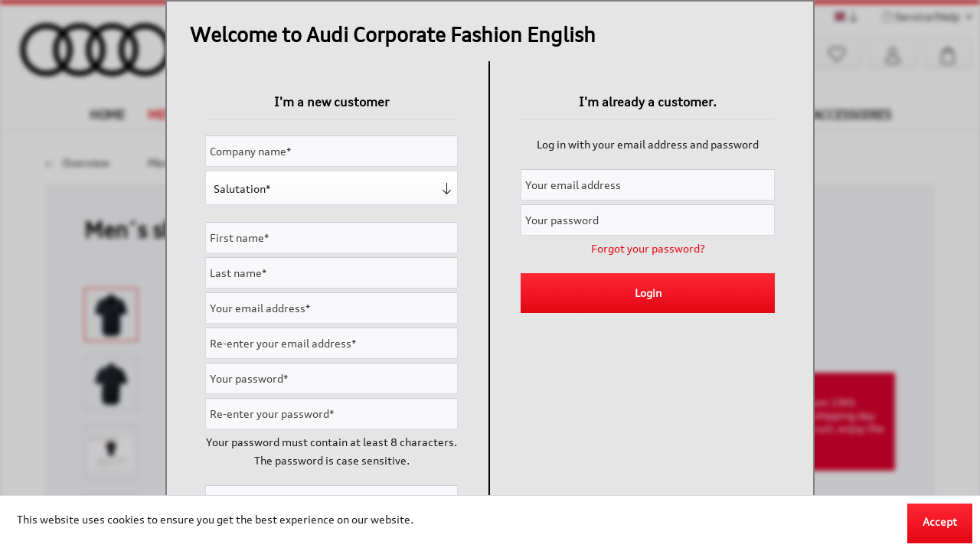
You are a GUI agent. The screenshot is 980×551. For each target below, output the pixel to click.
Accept (940, 522)
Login (648, 293)
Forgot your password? (648, 248)
